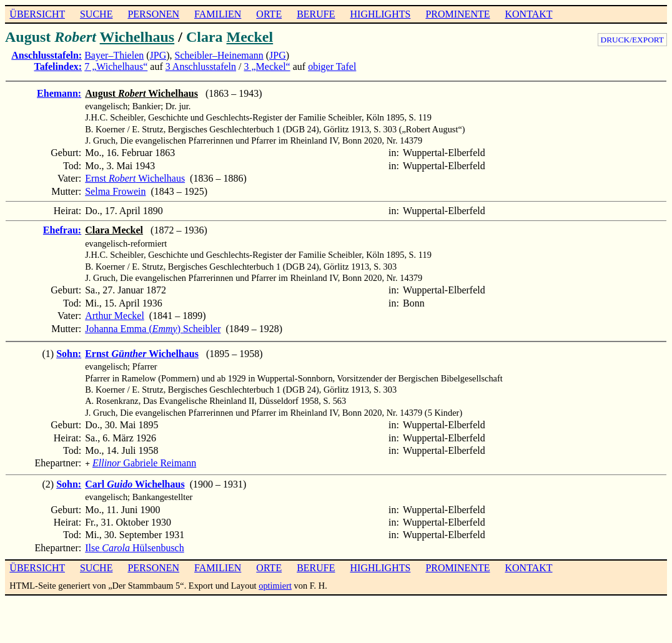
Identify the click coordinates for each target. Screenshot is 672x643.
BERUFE (316, 14)
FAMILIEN (218, 14)
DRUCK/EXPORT (632, 40)
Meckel (250, 37)
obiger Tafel (332, 66)
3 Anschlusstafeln (201, 66)
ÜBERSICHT (37, 14)
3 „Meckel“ (267, 66)
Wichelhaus (137, 37)
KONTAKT (528, 14)
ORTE (269, 14)
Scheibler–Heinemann (219, 55)
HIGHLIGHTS (381, 14)
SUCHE (96, 14)
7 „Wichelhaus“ (116, 66)
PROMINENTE (457, 14)
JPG (158, 55)
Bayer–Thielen (114, 55)
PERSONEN (153, 14)
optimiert (275, 584)
